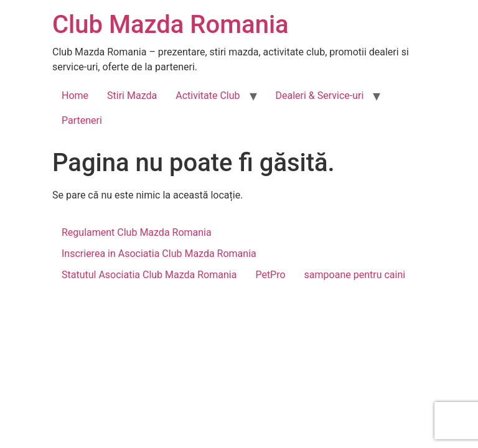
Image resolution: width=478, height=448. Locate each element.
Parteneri (82, 120)
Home (75, 96)
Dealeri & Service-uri (320, 96)
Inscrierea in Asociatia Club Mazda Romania (159, 254)
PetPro (270, 275)
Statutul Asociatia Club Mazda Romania (149, 275)
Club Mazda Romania (171, 25)
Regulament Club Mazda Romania (137, 232)
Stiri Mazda (132, 96)
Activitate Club (208, 96)
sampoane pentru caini (355, 275)
